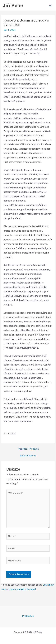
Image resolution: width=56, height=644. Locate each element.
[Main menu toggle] (50, 6)
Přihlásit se (28, 616)
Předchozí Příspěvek (28, 449)
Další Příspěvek (28, 456)
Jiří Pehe (13, 5)
